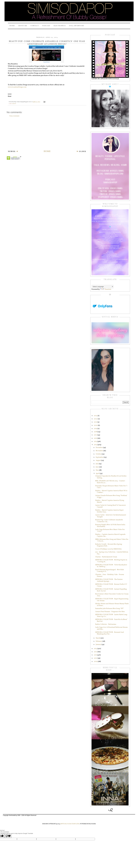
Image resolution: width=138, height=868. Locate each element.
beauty (14, 104)
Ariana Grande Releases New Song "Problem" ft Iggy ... (111, 497)
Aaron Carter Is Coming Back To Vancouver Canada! (111, 506)
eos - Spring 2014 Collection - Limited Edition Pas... (112, 553)
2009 (96, 662)
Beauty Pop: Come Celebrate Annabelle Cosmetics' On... (109, 521)
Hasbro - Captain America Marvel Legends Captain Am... (110, 535)
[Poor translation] (8, 836)
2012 (96, 652)
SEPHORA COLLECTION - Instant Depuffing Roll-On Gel (111, 590)
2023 (96, 416)
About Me (23, 26)
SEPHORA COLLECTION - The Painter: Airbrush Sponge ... (109, 580)
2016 (96, 438)
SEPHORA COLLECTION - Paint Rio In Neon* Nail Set (111, 620)
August (98, 460)
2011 (95, 655)
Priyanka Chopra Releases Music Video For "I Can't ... (111, 487)
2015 (96, 442)
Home (12, 26)
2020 (96, 425)
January (99, 645)
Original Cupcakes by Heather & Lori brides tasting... (111, 477)
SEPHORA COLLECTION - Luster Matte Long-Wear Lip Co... (112, 616)
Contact (35, 26)
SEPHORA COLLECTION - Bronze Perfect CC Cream (111, 585)
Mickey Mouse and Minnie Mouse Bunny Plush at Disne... (112, 605)
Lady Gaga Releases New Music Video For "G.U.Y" (110, 530)
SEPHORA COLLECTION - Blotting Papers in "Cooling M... (111, 561)
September (100, 457)
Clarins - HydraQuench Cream (106, 557)
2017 (96, 435)
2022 (96, 419)
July (97, 464)
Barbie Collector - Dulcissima (106, 624)
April (98, 473)
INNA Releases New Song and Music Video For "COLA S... (112, 540)
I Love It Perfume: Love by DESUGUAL (108, 549)
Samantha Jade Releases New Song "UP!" (110, 609)
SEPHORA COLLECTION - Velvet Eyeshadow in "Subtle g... (111, 566)
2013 (96, 649)
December (99, 448)
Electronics (60, 26)
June (97, 467)
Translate (106, 289)
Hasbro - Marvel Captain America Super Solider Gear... (109, 511)
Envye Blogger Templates (70, 824)
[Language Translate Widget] (102, 287)
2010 (96, 658)
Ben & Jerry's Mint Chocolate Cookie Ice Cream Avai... (112, 595)
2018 (96, 432)
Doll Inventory (77, 26)
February (99, 641)
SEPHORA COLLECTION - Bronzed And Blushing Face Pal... (110, 633)
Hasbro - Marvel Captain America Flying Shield (110, 501)
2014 (96, 445)
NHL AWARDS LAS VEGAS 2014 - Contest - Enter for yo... (110, 482)
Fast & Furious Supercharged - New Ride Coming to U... (110, 571)
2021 (96, 422)
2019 (96, 429)
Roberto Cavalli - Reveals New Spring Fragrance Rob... (109, 545)
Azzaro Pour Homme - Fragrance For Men (110, 612)
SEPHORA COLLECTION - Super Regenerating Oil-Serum (112, 600)
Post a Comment (14, 116)
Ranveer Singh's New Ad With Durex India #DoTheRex (110, 526)
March (98, 638)
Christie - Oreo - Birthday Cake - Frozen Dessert (110, 576)
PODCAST (46, 26)
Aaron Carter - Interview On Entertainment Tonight (111, 516)
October (99, 454)
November (100, 451)
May (97, 470)
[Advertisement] (47, 133)
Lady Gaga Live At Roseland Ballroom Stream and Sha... (111, 628)
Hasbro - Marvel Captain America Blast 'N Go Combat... (111, 492)
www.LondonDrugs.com (17, 87)
